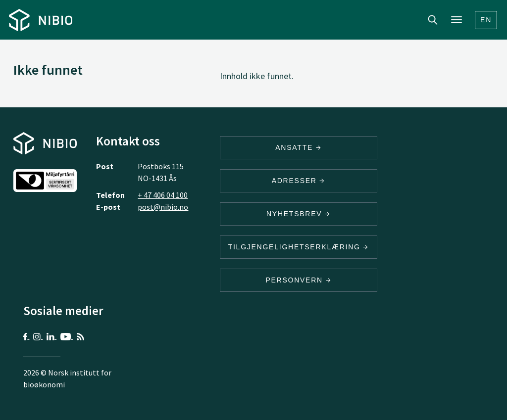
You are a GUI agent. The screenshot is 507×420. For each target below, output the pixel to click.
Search (433, 20)
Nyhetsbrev (299, 214)
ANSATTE (298, 147)
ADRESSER (299, 181)
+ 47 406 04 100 (163, 195)
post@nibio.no (163, 207)
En (486, 20)
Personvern (298, 280)
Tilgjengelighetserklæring (299, 247)
